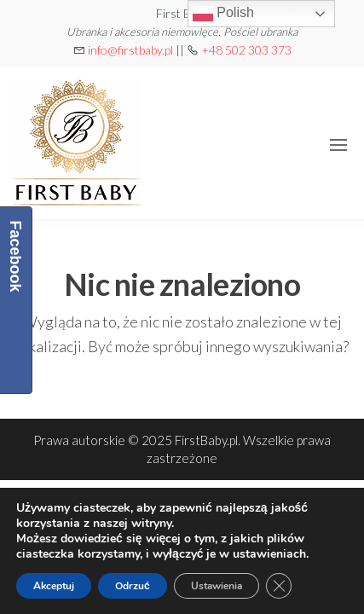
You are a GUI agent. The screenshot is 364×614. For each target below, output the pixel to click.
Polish (223, 14)
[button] (338, 145)
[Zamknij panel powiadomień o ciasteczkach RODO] (279, 586)
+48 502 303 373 (246, 50)
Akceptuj (54, 586)
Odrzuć (133, 586)
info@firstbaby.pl (130, 50)
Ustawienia (217, 586)
